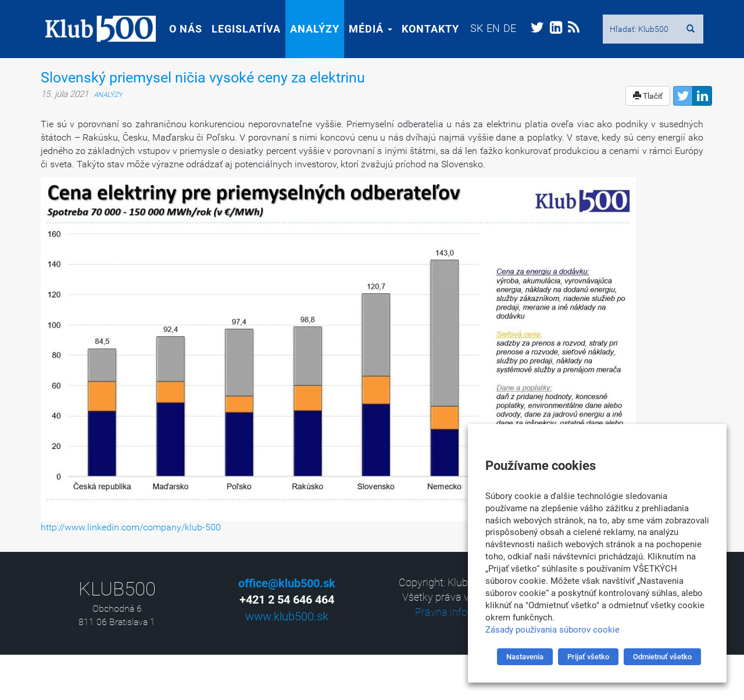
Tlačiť (648, 96)
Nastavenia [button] (525, 657)
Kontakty (426, 29)
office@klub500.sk (287, 583)
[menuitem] (472, 28)
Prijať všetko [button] (588, 657)
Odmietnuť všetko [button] (662, 657)
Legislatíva (242, 29)
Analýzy (310, 29)
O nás (181, 29)
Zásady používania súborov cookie (552, 630)
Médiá (366, 29)
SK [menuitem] (472, 28)
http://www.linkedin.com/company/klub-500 (131, 527)
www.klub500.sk (287, 616)
